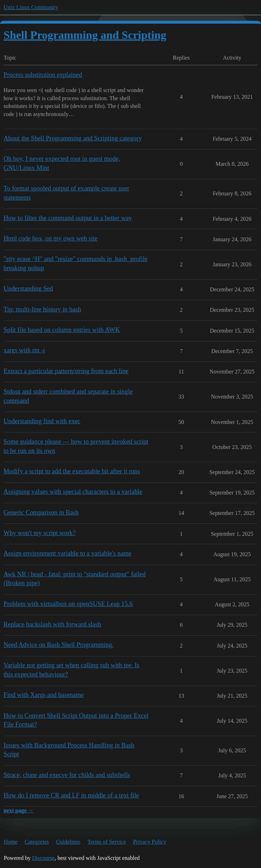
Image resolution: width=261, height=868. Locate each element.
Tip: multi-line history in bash (42, 309)
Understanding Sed (28, 289)
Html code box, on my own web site (51, 238)
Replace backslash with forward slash (52, 624)
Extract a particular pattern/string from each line (66, 371)
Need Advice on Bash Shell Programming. (59, 645)
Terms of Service (107, 842)
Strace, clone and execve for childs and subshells (67, 775)
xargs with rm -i (24, 350)
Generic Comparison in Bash (41, 512)
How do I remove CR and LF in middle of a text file (71, 795)
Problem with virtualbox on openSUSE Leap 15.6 (68, 604)
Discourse (43, 858)
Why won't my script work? (40, 533)
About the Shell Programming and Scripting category (73, 138)
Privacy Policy (150, 842)
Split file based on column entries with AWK (62, 330)
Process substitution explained (43, 75)
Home (11, 842)
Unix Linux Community (31, 7)
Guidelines (68, 842)
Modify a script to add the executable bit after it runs (72, 471)
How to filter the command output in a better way (68, 218)
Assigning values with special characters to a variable (73, 492)
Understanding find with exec (42, 421)
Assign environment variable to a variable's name (67, 553)
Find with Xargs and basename (44, 695)
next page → (19, 810)
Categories (37, 842)
